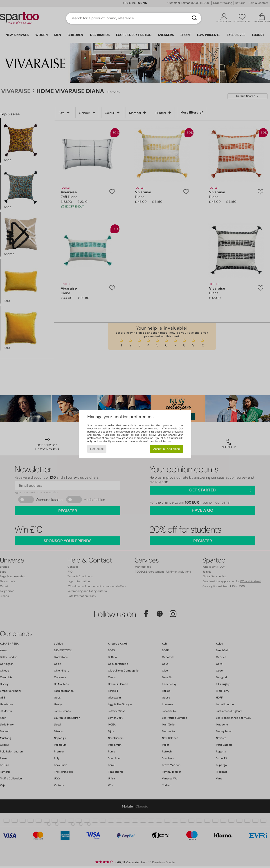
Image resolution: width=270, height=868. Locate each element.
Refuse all (97, 449)
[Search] (194, 18)
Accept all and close (167, 449)
